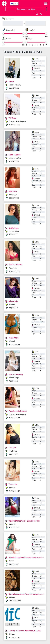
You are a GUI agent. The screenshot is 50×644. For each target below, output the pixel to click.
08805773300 (14, 88)
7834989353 (14, 381)
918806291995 (15, 271)
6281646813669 (15, 601)
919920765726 (15, 491)
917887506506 (15, 345)
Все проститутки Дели (26, 9)
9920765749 (14, 308)
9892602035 (14, 564)
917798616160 (15, 418)
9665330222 (14, 235)
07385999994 (14, 161)
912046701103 (15, 637)
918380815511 (15, 125)
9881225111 (14, 454)
